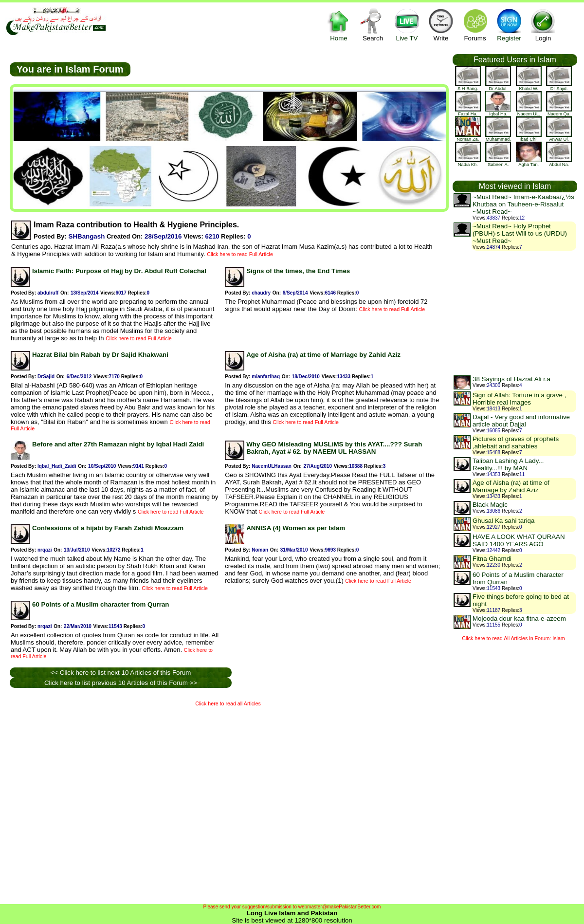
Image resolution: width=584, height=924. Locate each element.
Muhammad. (498, 137)
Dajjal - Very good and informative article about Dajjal (521, 421)
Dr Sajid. (559, 87)
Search (373, 25)
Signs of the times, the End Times (298, 271)
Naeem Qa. (559, 112)
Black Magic (490, 505)
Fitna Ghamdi (492, 559)
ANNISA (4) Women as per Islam (296, 528)
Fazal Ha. (468, 112)
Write (441, 25)
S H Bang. (468, 87)
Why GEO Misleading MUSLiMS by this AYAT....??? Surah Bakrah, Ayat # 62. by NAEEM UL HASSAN (334, 448)
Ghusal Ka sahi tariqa (503, 521)
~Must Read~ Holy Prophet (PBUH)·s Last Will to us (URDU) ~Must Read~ (520, 233)
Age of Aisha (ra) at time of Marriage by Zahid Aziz (323, 355)
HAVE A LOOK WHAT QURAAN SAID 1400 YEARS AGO (519, 540)
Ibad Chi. (529, 137)
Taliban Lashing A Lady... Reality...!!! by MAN (508, 464)
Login (543, 25)
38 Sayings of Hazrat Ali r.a (511, 379)
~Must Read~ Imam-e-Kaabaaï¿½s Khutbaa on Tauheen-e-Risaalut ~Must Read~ (523, 204)
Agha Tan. (529, 163)
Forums (475, 25)
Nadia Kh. (468, 163)
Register (509, 25)
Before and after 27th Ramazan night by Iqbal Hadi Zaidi (118, 444)
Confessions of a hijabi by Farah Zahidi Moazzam (108, 528)
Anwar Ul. (559, 137)
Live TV (407, 25)
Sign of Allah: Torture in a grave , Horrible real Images (519, 399)
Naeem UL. (529, 112)
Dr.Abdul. (498, 87)
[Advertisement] (91, 803)
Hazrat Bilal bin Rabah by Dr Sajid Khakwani (100, 355)
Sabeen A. (498, 163)
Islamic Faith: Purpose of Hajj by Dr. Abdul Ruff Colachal (119, 271)
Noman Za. (468, 137)
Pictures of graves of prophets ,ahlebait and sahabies (516, 443)
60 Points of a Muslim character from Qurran (100, 604)
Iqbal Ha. (498, 112)
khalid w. (529, 87)
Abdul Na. (559, 163)
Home (339, 25)
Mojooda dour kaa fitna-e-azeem (519, 619)
